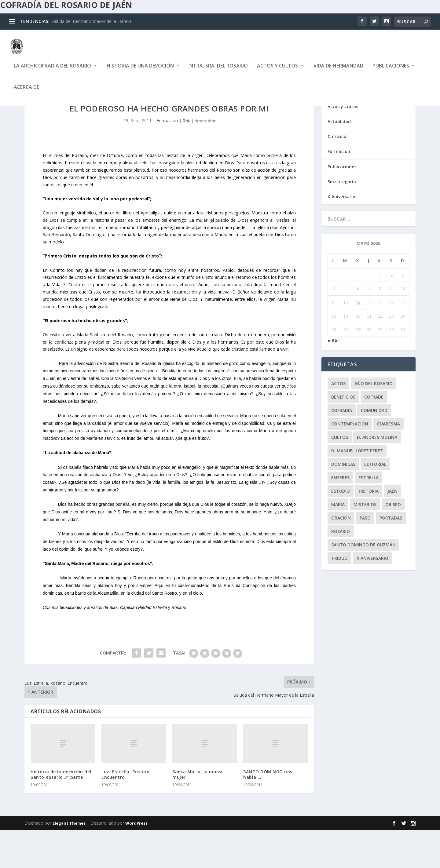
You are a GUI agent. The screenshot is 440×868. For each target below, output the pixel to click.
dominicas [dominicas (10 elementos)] (343, 502)
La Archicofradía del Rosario (52, 71)
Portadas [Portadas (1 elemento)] (391, 556)
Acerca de (26, 92)
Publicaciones (391, 71)
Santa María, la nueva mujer (198, 812)
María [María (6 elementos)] (338, 542)
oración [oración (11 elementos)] (341, 556)
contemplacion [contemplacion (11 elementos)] (350, 462)
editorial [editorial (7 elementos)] (375, 502)
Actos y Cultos (277, 71)
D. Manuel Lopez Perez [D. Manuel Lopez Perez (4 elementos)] (357, 489)
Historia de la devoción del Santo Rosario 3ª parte (61, 812)
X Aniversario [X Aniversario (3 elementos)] (372, 596)
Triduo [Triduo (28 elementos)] (339, 596)
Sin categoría (342, 219)
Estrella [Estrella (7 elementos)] (369, 515)
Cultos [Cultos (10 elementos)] (340, 475)
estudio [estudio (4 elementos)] (341, 529)
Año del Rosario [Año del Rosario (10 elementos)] (374, 421)
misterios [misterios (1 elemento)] (365, 542)
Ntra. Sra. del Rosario (219, 71)
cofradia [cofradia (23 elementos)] (342, 448)
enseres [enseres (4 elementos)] (340, 515)
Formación (167, 158)
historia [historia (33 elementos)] (369, 529)
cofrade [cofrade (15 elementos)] (374, 435)
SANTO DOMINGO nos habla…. (268, 812)
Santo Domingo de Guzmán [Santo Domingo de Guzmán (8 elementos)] (363, 583)
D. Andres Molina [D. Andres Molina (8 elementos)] (377, 475)
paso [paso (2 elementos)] (365, 556)
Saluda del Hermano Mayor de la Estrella (92, 21)
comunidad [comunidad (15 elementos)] (374, 448)
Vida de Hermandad (338, 71)
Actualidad (339, 159)
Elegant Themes (69, 861)
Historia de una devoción (140, 71)
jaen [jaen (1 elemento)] (392, 529)
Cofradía (337, 174)
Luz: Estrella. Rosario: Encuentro (126, 812)
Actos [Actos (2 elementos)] (338, 421)
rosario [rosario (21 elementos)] (341, 569)
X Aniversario (341, 234)
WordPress (136, 861)
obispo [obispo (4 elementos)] (393, 542)
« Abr (333, 378)
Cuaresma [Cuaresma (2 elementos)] (389, 462)
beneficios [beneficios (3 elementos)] (343, 435)
